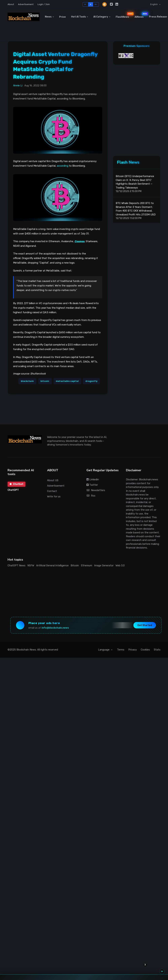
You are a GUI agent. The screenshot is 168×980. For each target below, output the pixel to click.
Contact (52, 491)
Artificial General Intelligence (52, 565)
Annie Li (18, 85)
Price (62, 17)
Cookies (145, 650)
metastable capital (67, 381)
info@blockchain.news (55, 628)
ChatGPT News (16, 565)
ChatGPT (13, 490)
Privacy (133, 650)
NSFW (31, 565)
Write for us (54, 496)
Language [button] (104, 650)
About (11, 4)
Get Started (145, 625)
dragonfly (91, 381)
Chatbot (16, 484)
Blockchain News (26, 650)
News (48, 17)
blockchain (27, 381)
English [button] (154, 4)
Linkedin (93, 479)
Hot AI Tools (79, 17)
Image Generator (104, 565)
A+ (96, 4)
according (63, 166)
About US (53, 480)
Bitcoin (75, 565)
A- (86, 4)
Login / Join (44, 4)
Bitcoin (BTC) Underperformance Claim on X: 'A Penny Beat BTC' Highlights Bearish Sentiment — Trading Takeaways (135, 182)
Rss (91, 496)
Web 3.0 (120, 565)
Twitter (92, 485)
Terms (121, 650)
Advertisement (26, 4)
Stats (157, 650)
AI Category (101, 17)
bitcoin (45, 381)
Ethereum (87, 565)
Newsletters (96, 490)
